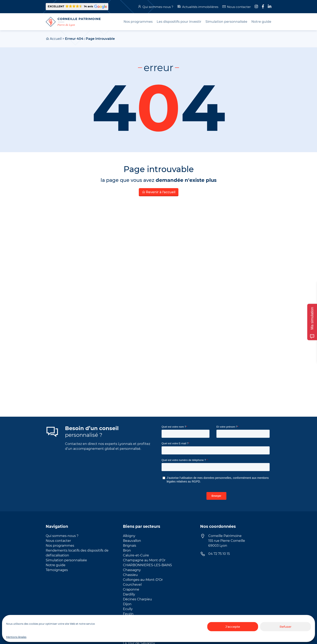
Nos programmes (60, 546)
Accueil (56, 39)
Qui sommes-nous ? (158, 7)
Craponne (131, 589)
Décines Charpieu (137, 599)
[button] (77, 7)
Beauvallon (132, 541)
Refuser (286, 627)
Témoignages (57, 570)
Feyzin (128, 614)
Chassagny (132, 570)
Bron (127, 550)
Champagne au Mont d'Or (144, 560)
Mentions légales (16, 637)
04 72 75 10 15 (219, 554)
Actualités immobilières (200, 7)
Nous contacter (239, 7)
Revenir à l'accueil (159, 192)
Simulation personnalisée (66, 560)
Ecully (128, 609)
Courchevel (132, 585)
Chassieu (130, 575)
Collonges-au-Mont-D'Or (143, 580)
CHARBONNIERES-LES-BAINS (147, 565)
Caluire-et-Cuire (136, 555)
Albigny (129, 536)
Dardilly (129, 594)
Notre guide (56, 565)
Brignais (130, 546)
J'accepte (233, 627)
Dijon (127, 604)
